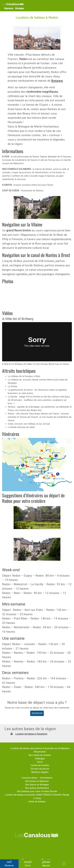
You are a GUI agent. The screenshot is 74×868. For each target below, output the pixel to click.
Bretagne (57, 81)
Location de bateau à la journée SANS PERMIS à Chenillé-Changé (37, 795)
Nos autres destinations (37, 788)
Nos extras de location (40, 755)
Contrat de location (40, 765)
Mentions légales (40, 772)
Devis (40, 762)
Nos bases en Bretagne (37, 785)
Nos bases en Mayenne (37, 781)
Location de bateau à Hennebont (31, 734)
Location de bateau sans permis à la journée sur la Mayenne (40, 748)
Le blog (37, 798)
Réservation (40, 752)
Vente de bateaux (37, 802)
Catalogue (40, 759)
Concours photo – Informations (37, 778)
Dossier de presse (40, 769)
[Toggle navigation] (64, 864)
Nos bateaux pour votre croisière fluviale (37, 791)
